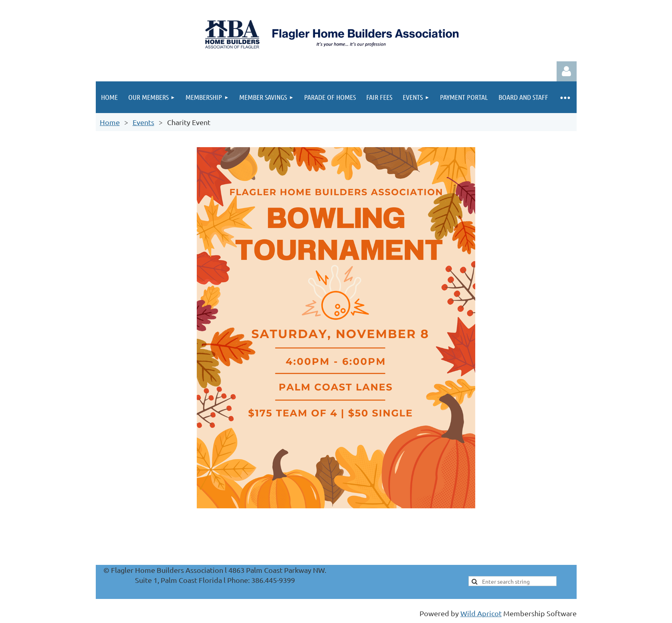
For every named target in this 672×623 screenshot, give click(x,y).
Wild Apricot (481, 613)
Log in (567, 71)
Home (110, 122)
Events (143, 122)
